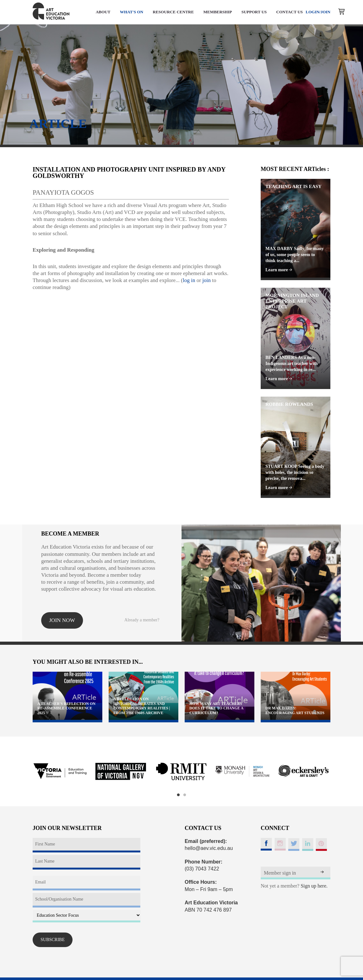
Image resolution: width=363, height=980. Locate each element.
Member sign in (280, 873)
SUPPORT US (254, 12)
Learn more (279, 270)
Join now (62, 620)
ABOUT (103, 12)
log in (189, 280)
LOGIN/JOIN (318, 12)
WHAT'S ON (131, 12)
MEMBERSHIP (218, 12)
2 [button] (185, 795)
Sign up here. (314, 886)
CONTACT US (290, 12)
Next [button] (338, 771)
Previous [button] (25, 771)
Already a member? (142, 620)
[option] (60, 771)
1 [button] (178, 795)
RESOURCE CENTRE (173, 12)
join (207, 280)
